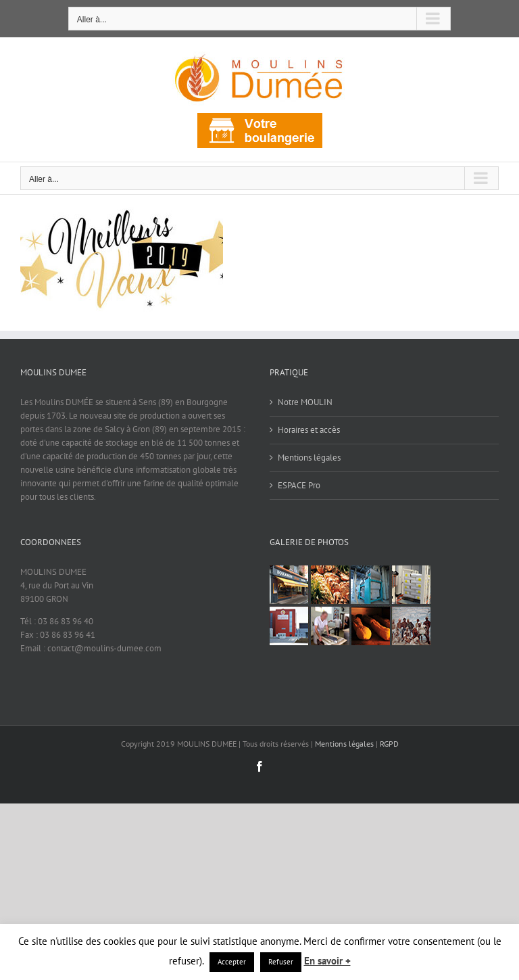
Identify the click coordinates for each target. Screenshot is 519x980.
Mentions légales (309, 458)
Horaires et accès (309, 430)
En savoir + (327, 961)
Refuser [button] (281, 962)
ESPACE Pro (299, 485)
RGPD (389, 744)
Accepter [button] (232, 962)
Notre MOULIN (305, 402)
